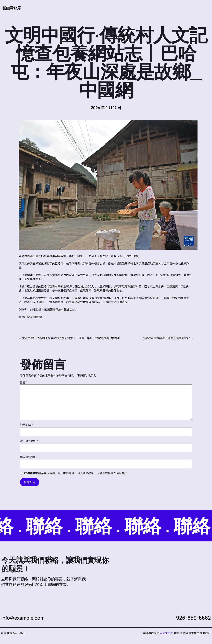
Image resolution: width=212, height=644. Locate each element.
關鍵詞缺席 (12, 8)
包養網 (48, 256)
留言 (24, 383)
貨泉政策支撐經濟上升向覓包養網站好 (166, 338)
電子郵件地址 (29, 441)
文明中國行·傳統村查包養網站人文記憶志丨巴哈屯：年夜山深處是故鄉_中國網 (71, 338)
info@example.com (24, 618)
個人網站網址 (28, 457)
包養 (61, 291)
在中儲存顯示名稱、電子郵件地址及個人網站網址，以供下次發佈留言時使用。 (77, 473)
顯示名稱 (26, 425)
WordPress (167, 633)
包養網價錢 (101, 298)
